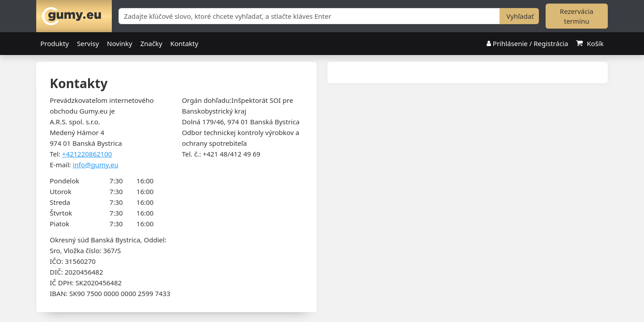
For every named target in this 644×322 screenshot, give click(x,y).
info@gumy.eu (96, 165)
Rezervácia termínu (577, 16)
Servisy (88, 44)
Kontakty (184, 44)
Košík (590, 44)
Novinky (120, 44)
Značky (151, 44)
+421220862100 (87, 154)
